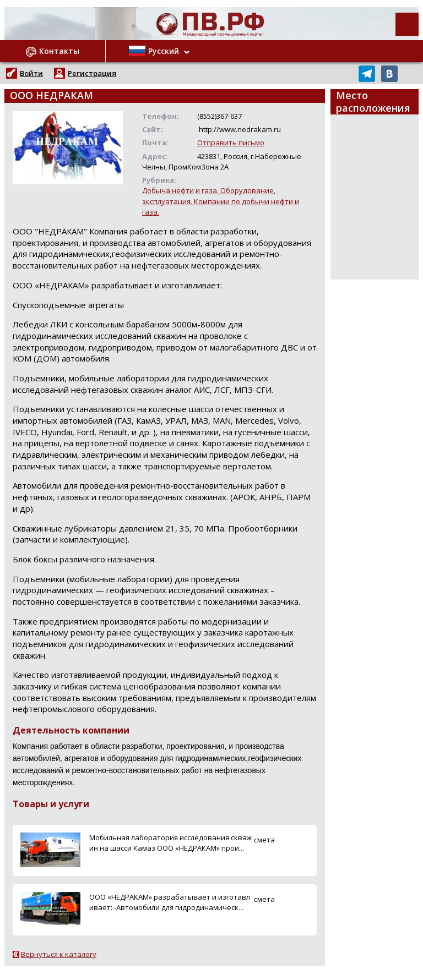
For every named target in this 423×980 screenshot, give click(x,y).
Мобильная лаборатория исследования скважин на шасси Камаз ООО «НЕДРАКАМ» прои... (170, 843)
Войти (31, 73)
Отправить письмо (231, 143)
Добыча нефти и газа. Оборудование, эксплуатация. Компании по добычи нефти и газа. (221, 201)
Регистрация (92, 73)
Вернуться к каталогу (59, 954)
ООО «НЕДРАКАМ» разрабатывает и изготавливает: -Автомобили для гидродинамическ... (170, 902)
